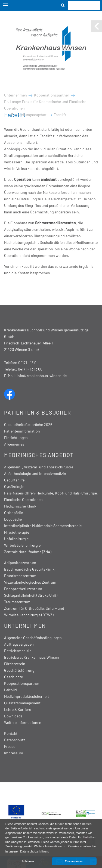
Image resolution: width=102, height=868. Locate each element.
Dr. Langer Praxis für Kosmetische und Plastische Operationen (45, 105)
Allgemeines (14, 444)
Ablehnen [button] (28, 861)
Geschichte (13, 677)
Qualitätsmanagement (22, 703)
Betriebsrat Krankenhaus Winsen (32, 657)
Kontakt (11, 733)
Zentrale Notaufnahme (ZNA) (28, 552)
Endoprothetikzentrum (23, 589)
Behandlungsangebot (29, 115)
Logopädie (13, 519)
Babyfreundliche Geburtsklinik (29, 569)
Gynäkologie (14, 486)
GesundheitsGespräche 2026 (28, 424)
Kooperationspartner (52, 95)
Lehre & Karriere (18, 709)
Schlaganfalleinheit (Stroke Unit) (31, 595)
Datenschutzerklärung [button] (35, 851)
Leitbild (10, 690)
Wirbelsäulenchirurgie (22, 545)
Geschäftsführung (19, 670)
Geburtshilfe (14, 480)
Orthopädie (13, 513)
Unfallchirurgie (16, 539)
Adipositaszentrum (20, 563)
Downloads (13, 716)
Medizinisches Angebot (39, 455)
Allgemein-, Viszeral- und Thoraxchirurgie (39, 467)
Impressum (14, 753)
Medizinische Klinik (20, 506)
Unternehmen (16, 95)
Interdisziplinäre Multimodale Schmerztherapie (43, 526)
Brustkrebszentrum (20, 576)
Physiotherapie (17, 532)
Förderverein (15, 664)
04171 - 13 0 (27, 363)
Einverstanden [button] (74, 861)
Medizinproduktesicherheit (27, 696)
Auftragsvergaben (19, 644)
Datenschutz (15, 740)
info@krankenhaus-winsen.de (42, 376)
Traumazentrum (17, 602)
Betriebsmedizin (18, 651)
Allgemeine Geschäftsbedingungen (33, 638)
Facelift (60, 115)
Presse (10, 746)
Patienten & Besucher (38, 413)
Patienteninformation (22, 431)
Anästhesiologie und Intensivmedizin (35, 473)
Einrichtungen (16, 438)
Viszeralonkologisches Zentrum (30, 582)
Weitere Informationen (23, 722)
